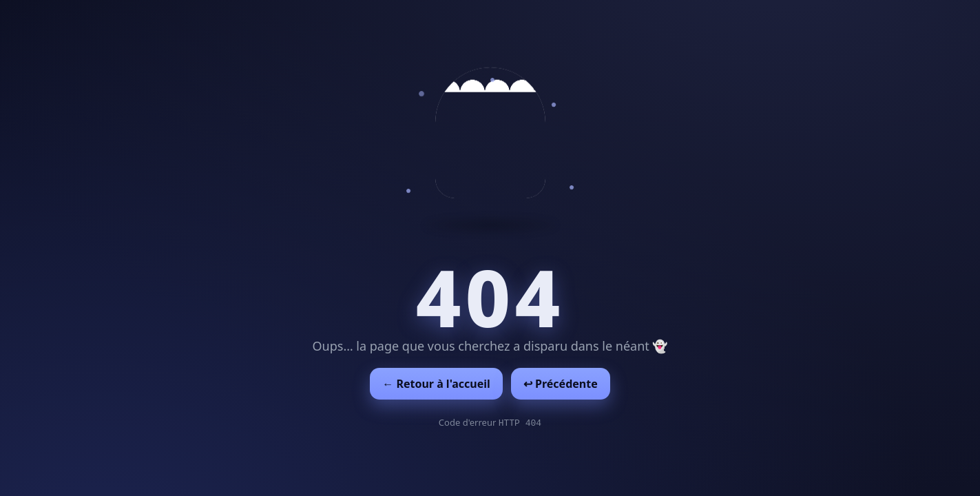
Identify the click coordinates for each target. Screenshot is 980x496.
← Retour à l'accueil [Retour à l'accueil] (436, 384)
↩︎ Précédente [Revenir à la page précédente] (561, 384)
